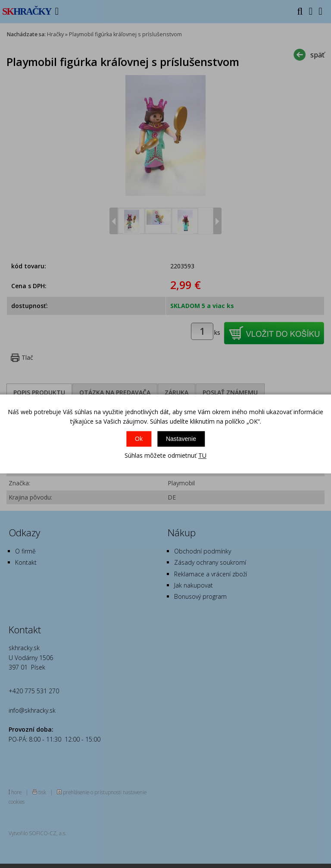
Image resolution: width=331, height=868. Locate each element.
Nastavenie (181, 439)
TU (202, 455)
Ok (139, 439)
